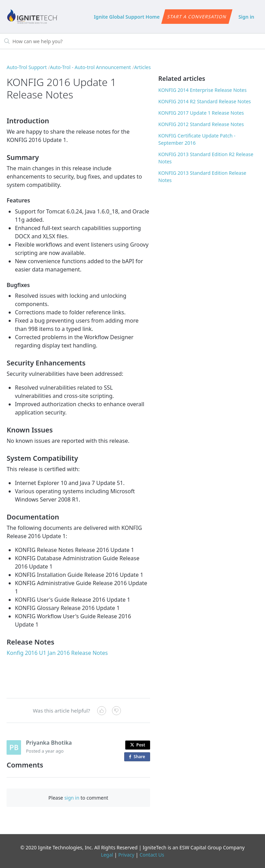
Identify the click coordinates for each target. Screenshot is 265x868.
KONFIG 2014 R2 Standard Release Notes (205, 101)
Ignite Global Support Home (127, 17)
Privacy (126, 855)
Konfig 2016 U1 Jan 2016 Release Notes (57, 653)
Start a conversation (197, 17)
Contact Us (152, 855)
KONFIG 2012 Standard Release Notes (201, 124)
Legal (107, 855)
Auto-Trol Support (27, 67)
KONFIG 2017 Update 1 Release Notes (201, 113)
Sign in (246, 17)
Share (138, 757)
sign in (72, 798)
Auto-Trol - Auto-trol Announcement (91, 67)
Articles (143, 67)
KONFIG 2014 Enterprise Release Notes (203, 90)
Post (138, 745)
